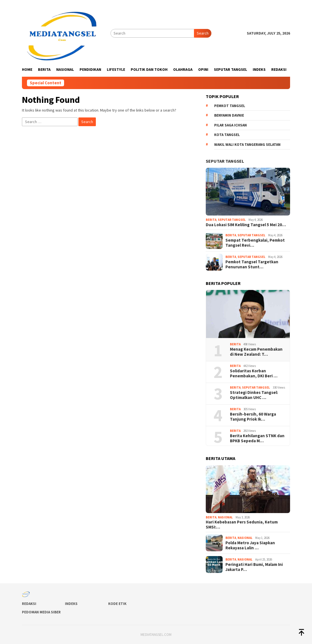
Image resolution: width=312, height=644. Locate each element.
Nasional (225, 517)
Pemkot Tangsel (230, 106)
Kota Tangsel (227, 135)
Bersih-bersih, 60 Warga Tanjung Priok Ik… (253, 417)
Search (203, 33)
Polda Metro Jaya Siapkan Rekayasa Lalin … (250, 545)
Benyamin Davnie (229, 115)
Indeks (71, 604)
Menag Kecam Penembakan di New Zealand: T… (256, 352)
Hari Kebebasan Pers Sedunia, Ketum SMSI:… (242, 525)
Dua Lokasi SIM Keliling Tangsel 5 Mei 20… (246, 225)
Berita (211, 220)
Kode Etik (117, 604)
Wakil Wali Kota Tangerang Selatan (247, 145)
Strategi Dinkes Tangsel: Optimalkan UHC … (254, 395)
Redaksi (29, 604)
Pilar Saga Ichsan (230, 125)
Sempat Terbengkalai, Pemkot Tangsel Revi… (255, 243)
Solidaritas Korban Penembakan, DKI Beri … (254, 373)
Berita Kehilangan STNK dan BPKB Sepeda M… (257, 438)
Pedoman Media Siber (41, 612)
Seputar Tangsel (225, 161)
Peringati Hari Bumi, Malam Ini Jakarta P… (254, 567)
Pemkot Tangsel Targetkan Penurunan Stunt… (252, 264)
